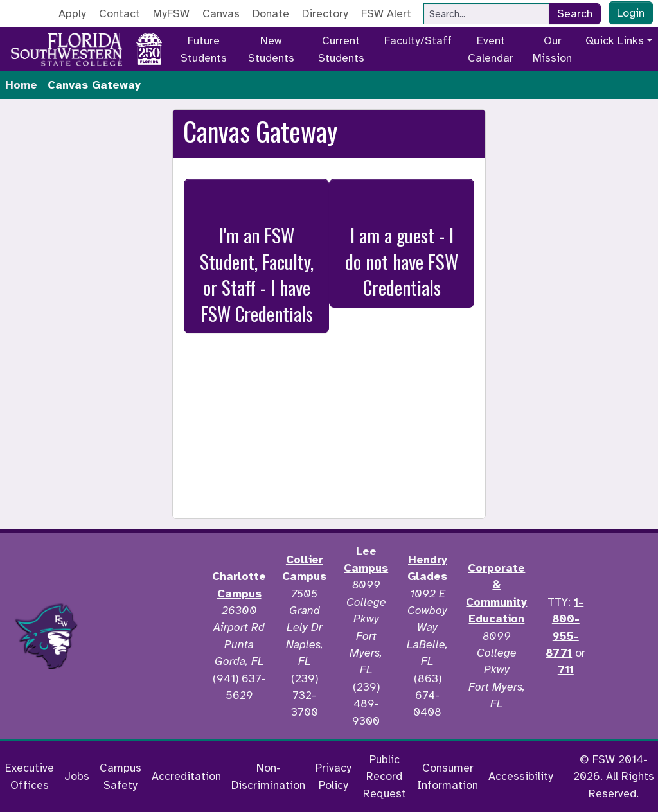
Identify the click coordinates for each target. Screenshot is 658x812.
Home (21, 85)
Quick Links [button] (615, 40)
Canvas (221, 13)
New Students (271, 49)
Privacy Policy (333, 776)
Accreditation (186, 776)
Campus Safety (120, 776)
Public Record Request (385, 776)
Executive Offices (30, 776)
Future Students (204, 49)
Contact (120, 13)
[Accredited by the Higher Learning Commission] (148, 636)
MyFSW (171, 13)
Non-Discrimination (268, 776)
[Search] (486, 14)
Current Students (341, 49)
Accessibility (521, 776)
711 (566, 669)
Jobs (77, 776)
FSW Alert (386, 13)
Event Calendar (491, 49)
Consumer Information (448, 776)
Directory (325, 13)
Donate (271, 13)
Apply (72, 13)
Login (631, 13)
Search (575, 13)
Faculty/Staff (418, 40)
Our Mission (552, 49)
